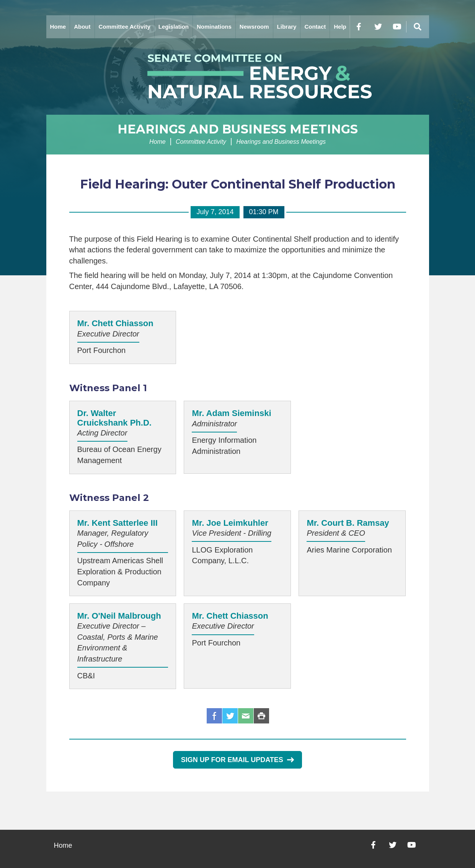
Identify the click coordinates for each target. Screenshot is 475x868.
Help (340, 27)
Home (58, 27)
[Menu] (418, 27)
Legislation (174, 27)
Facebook (214, 716)
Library (287, 27)
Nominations (214, 27)
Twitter (230, 716)
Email (246, 716)
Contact (315, 27)
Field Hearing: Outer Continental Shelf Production (238, 184)
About (82, 27)
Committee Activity (125, 27)
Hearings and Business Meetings (238, 129)
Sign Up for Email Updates (237, 760)
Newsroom (254, 27)
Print (261, 716)
